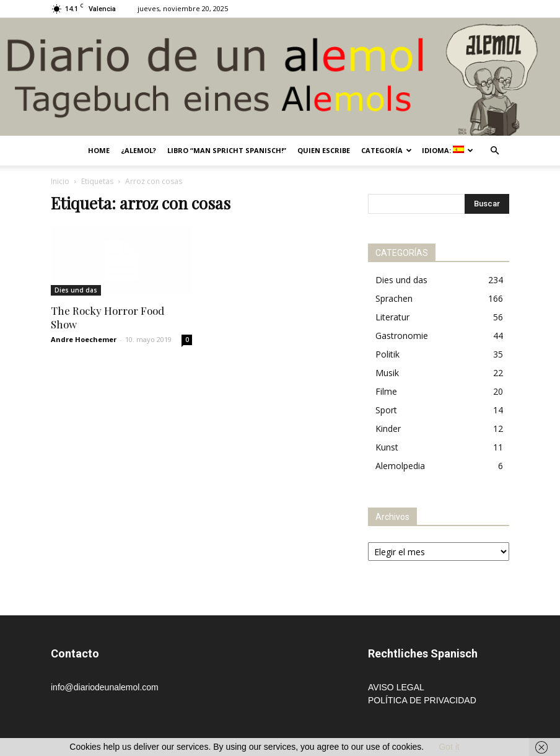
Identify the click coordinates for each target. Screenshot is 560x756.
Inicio (60, 181)
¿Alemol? (138, 150)
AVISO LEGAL (396, 687)
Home (99, 150)
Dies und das (76, 290)
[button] (494, 151)
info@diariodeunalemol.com (105, 687)
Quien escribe (324, 150)
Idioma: (448, 150)
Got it (449, 747)
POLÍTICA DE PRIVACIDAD (422, 700)
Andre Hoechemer (84, 339)
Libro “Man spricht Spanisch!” (227, 150)
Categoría (387, 150)
